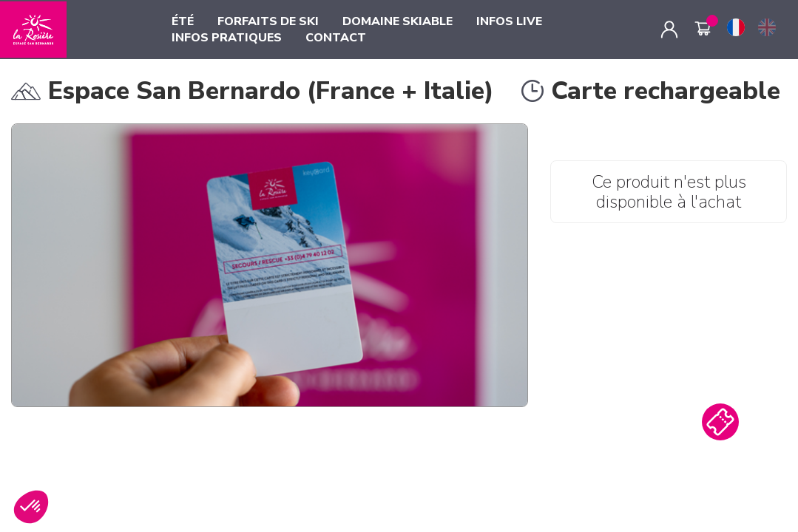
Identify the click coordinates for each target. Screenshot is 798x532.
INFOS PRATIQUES (227, 38)
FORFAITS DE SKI (268, 21)
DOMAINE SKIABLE (398, 21)
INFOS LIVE (509, 21)
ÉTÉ (183, 21)
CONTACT (336, 38)
